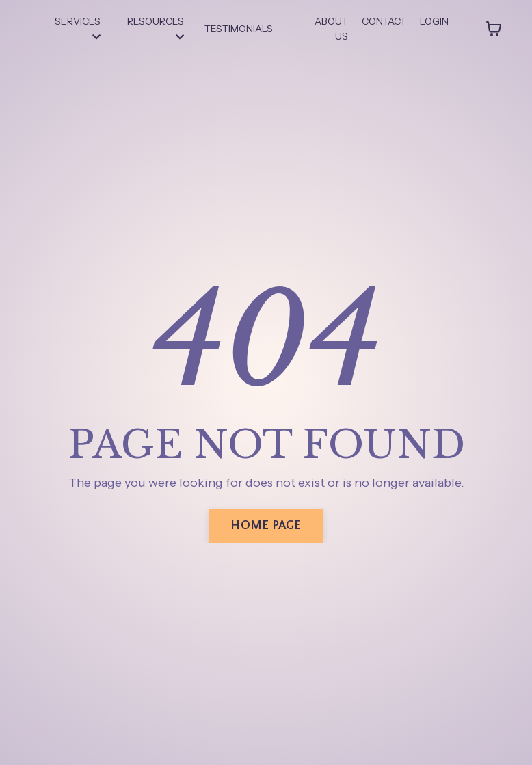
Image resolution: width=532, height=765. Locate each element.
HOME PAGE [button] (266, 526)
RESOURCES (156, 28)
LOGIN (434, 21)
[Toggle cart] (494, 29)
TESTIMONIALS (239, 29)
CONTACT (384, 21)
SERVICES (78, 28)
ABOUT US (331, 29)
